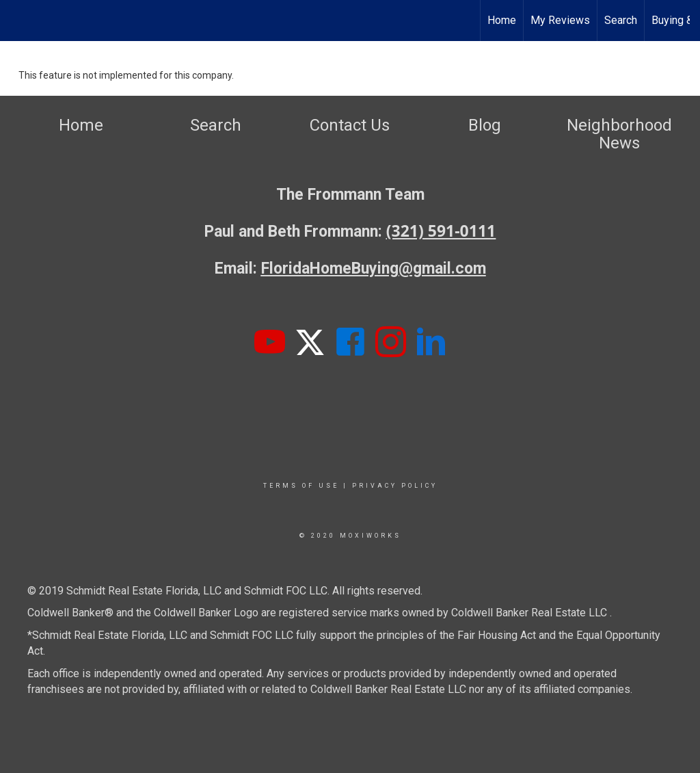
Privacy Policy (395, 486)
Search (621, 20)
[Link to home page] (17, 21)
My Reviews (560, 20)
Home (502, 20)
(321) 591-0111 (441, 231)
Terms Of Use (301, 486)
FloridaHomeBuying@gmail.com (374, 268)
